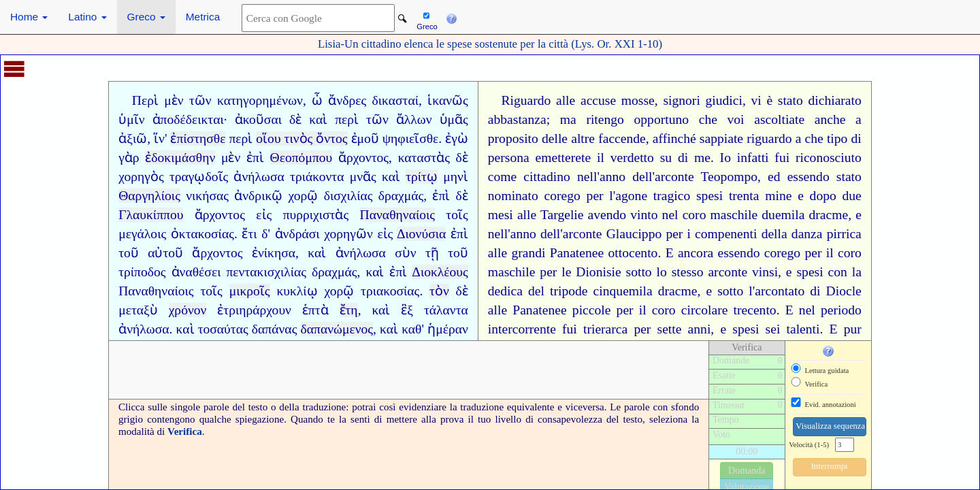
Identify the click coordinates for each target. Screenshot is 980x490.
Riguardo (526, 100)
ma (568, 119)
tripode (569, 291)
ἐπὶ (255, 158)
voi (736, 119)
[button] (451, 17)
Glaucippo (634, 234)
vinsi (765, 272)
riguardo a (774, 138)
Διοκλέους (440, 272)
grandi (528, 253)
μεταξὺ (138, 310)
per (674, 234)
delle (555, 138)
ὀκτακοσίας (202, 234)
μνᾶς (363, 177)
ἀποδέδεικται (188, 119)
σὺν (405, 253)
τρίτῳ (422, 177)
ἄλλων (414, 119)
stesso (688, 272)
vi (756, 100)
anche (830, 119)
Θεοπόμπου (301, 158)
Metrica (203, 17)
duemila (783, 215)
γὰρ (129, 158)
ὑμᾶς (454, 119)
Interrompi (830, 466)
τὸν (439, 291)
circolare (705, 310)
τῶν (200, 100)
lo (662, 272)
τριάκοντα (317, 177)
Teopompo (730, 177)
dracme (829, 215)
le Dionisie (591, 272)
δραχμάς (401, 196)
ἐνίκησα (274, 253)
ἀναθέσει (196, 272)
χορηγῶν (348, 234)
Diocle (844, 291)
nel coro (684, 215)
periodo (841, 310)
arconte (728, 272)
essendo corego (759, 253)
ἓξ (407, 310)
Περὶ (145, 100)
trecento (755, 310)
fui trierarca (595, 329)
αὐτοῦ (165, 253)
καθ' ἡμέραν (435, 329)
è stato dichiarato (814, 100)
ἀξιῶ (133, 138)
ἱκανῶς (448, 100)
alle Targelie (551, 215)
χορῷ (304, 196)
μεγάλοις (142, 234)
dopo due (836, 196)
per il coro (646, 310)
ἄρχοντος (363, 158)
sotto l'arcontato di (769, 291)
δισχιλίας (348, 196)
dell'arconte (663, 177)
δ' (266, 234)
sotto (639, 272)
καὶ (318, 119)
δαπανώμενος (337, 329)
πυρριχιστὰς (316, 215)
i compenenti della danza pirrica (774, 234)
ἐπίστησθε (198, 138)
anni (700, 329)
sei (773, 329)
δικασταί (395, 100)
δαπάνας (275, 329)
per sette (657, 329)
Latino (87, 17)
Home (29, 17)
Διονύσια (421, 234)
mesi (501, 215)
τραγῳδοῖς (199, 177)
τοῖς (457, 215)
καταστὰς (424, 158)
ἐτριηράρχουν (254, 310)
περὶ (347, 119)
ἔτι (249, 234)
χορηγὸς (141, 177)
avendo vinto (623, 215)
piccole (592, 310)
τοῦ (129, 253)
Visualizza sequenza (830, 426)
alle (566, 100)
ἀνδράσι (297, 234)
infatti (753, 158)
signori (681, 100)
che (708, 119)
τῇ (432, 253)
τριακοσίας (390, 291)
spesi (709, 196)
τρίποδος (142, 272)
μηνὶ (456, 177)
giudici (724, 100)
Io (725, 158)
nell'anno (601, 177)
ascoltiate (779, 119)
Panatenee (577, 253)
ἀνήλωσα (259, 177)
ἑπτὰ (315, 310)
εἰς (264, 215)
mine (778, 196)
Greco (146, 17)
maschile (734, 215)
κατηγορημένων (260, 100)
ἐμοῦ (365, 138)
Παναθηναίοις (397, 215)
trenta (744, 196)
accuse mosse (618, 100)
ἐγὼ (457, 138)
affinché (674, 138)
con (838, 272)
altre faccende (608, 138)
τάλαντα (446, 310)
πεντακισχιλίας (266, 272)
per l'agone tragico (639, 196)
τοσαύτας (223, 329)
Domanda (747, 471)
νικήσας (207, 196)
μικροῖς (250, 291)
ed (774, 177)
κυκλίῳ (297, 291)
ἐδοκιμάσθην (180, 158)
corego (562, 196)
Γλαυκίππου (151, 215)
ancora (696, 253)
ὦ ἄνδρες (339, 100)
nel (807, 310)
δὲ (295, 119)
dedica (505, 291)
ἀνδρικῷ (258, 196)
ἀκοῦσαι (258, 119)
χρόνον (188, 310)
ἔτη (349, 310)
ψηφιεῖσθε (411, 138)
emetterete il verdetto (595, 158)
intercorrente (522, 329)
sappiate (721, 138)
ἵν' (160, 138)
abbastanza (517, 119)
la (857, 272)
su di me (685, 158)
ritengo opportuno (637, 119)
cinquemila (623, 291)
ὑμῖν (131, 119)
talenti (803, 329)
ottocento (633, 253)
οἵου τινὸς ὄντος (301, 138)
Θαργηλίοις (149, 196)
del (536, 291)
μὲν (174, 100)
